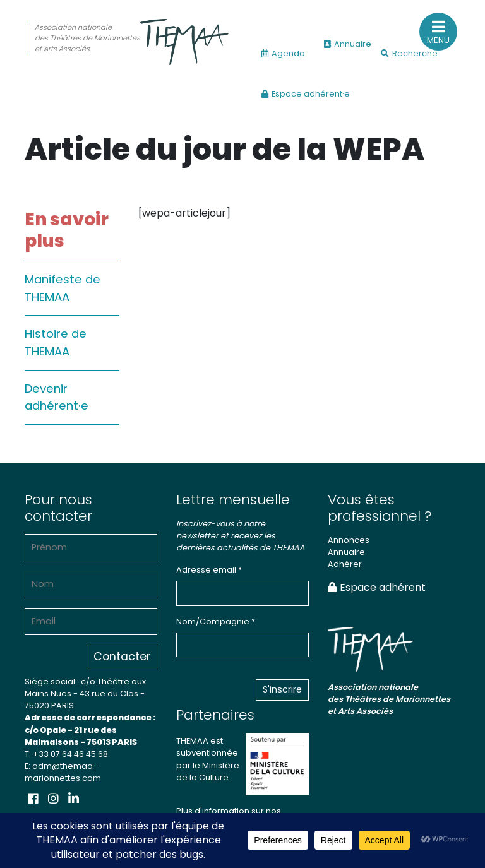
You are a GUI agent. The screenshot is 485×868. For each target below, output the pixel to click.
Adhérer (345, 564)
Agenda (283, 53)
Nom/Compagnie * (216, 621)
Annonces (349, 540)
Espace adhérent (377, 587)
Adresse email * (209, 570)
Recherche (409, 53)
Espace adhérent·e (306, 94)
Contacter (122, 657)
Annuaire (348, 44)
